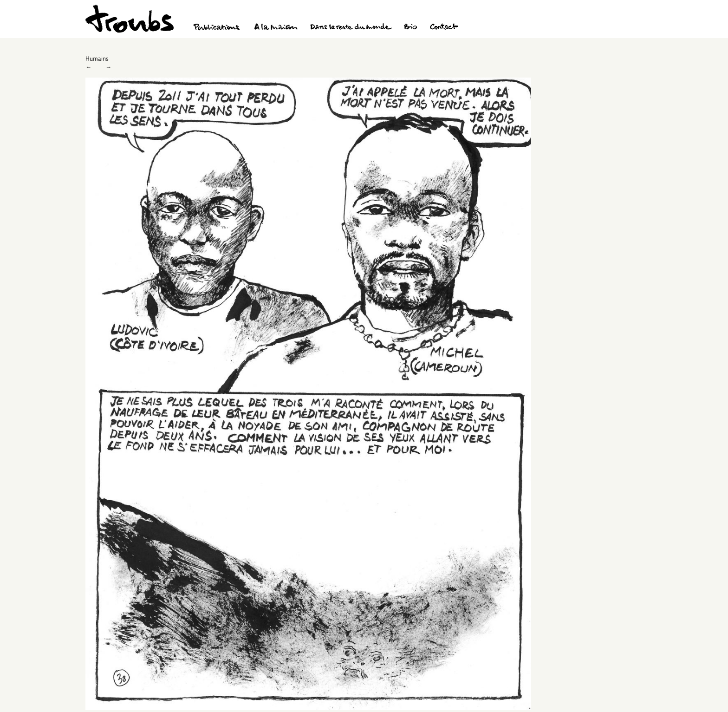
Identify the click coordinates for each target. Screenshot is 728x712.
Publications (218, 28)
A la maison (276, 28)
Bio (410, 28)
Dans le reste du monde (351, 28)
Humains (97, 59)
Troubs (130, 19)
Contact (444, 28)
